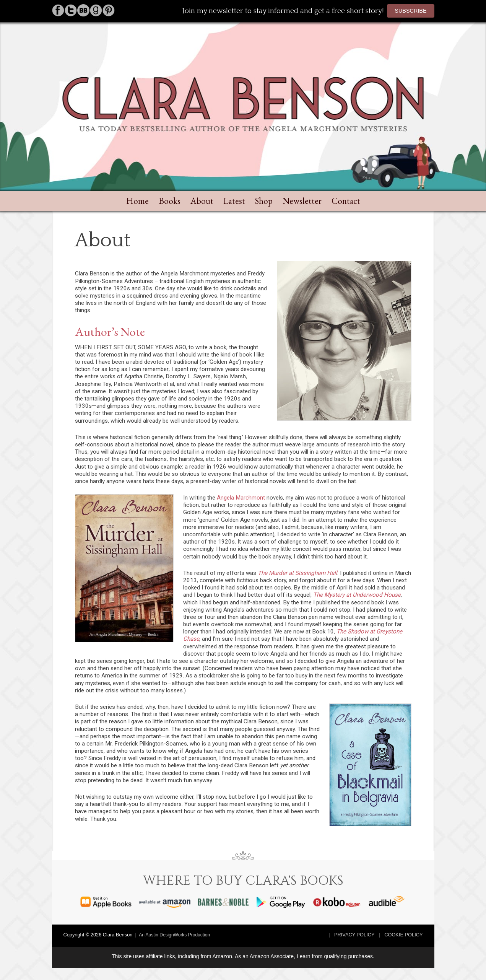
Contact (346, 201)
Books (170, 201)
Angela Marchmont (241, 498)
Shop (264, 201)
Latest (234, 201)
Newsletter (302, 201)
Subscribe (410, 11)
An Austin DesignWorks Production (174, 935)
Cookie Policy (403, 935)
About (202, 201)
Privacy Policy (354, 935)
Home (137, 201)
